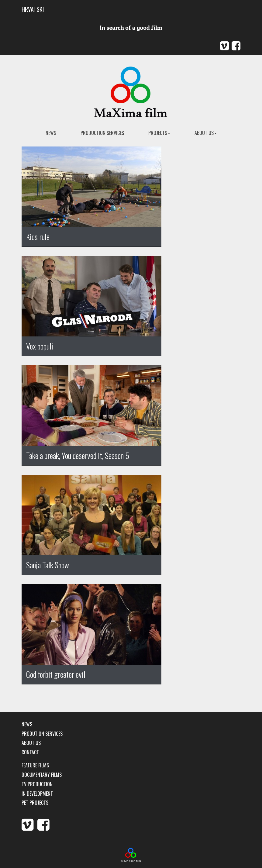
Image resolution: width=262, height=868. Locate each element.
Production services (102, 133)
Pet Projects (35, 803)
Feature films (35, 765)
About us (206, 133)
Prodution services (42, 734)
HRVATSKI (33, 9)
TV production (37, 784)
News (27, 724)
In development (37, 794)
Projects (159, 133)
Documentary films (42, 775)
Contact (30, 752)
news (51, 133)
